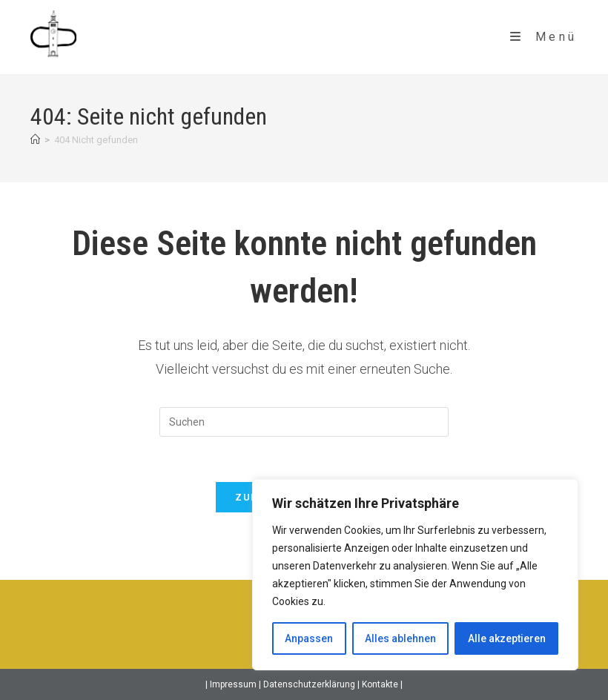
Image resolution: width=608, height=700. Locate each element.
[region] (415, 575)
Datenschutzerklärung (310, 684)
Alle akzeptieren (507, 638)
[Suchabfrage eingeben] (304, 422)
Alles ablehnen (400, 638)
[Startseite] (35, 140)
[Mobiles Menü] (544, 37)
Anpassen (309, 638)
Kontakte (381, 684)
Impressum (233, 684)
